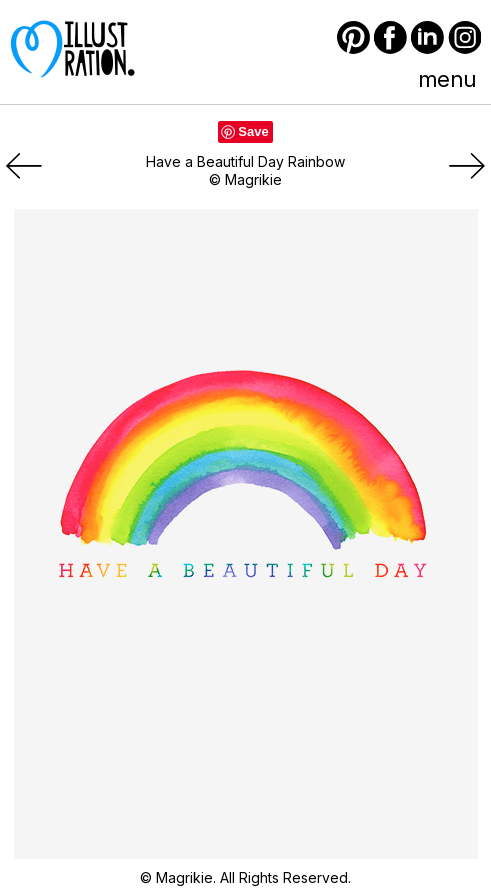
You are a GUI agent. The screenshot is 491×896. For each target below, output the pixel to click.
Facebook (390, 37)
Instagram (464, 37)
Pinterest (353, 37)
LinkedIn (427, 37)
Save (253, 131)
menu (447, 79)
